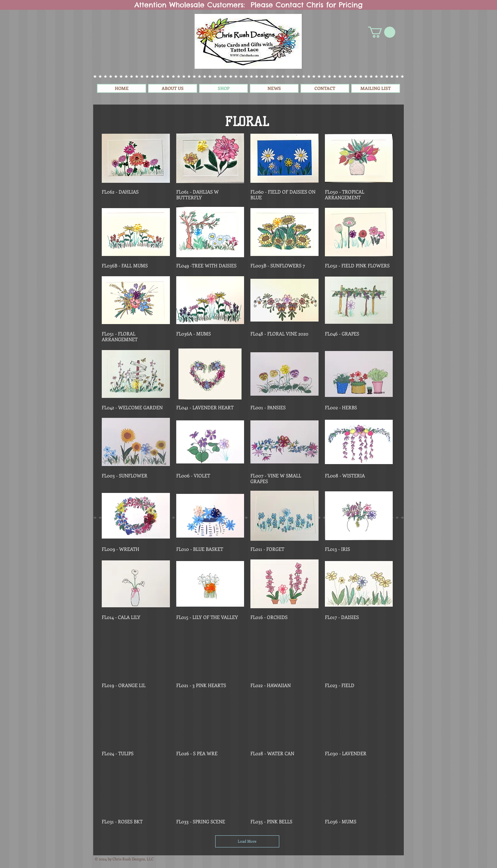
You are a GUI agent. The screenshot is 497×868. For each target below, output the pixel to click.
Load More (247, 841)
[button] (382, 32)
